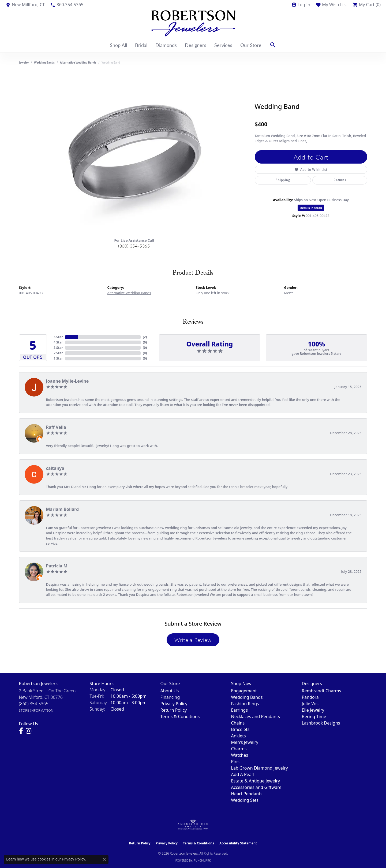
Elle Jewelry (313, 710)
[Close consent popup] (104, 859)
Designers (196, 45)
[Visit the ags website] (193, 825)
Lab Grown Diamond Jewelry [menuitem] (260, 768)
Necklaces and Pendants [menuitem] (256, 716)
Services (223, 45)
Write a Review (193, 640)
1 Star (58, 358)
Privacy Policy (174, 704)
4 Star (58, 342)
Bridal (141, 45)
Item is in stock (311, 208)
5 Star (58, 337)
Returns (340, 180)
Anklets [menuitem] (239, 736)
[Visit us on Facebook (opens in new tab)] (21, 731)
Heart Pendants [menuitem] (247, 794)
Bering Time (314, 716)
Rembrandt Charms (322, 691)
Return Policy (174, 710)
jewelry (24, 62)
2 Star (58, 353)
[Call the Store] (34, 704)
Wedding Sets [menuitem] (245, 800)
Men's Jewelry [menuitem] (245, 742)
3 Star (58, 348)
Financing (170, 697)
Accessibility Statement (238, 843)
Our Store (251, 45)
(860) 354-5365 (134, 246)
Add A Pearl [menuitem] (243, 774)
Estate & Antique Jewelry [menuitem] (256, 781)
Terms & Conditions (180, 716)
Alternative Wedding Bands (78, 62)
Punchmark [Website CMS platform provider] (202, 860)
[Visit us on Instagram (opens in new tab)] (29, 731)
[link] (25, 5)
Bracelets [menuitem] (240, 729)
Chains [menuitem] (238, 723)
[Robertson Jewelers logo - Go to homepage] (193, 23)
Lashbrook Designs (321, 723)
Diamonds (166, 45)
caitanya (55, 468)
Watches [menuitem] (240, 755)
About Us (170, 691)
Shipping (283, 180)
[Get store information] (36, 710)
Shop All (118, 45)
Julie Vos (310, 704)
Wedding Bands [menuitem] (247, 697)
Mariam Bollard (63, 509)
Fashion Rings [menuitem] (245, 704)
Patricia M (57, 566)
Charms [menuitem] (239, 749)
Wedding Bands (44, 62)
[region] (134, 153)
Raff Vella (56, 427)
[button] (301, 5)
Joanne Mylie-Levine (68, 381)
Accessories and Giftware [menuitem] (256, 787)
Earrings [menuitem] (240, 710)
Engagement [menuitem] (244, 691)
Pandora (310, 697)
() (145, 337)
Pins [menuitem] (235, 762)
